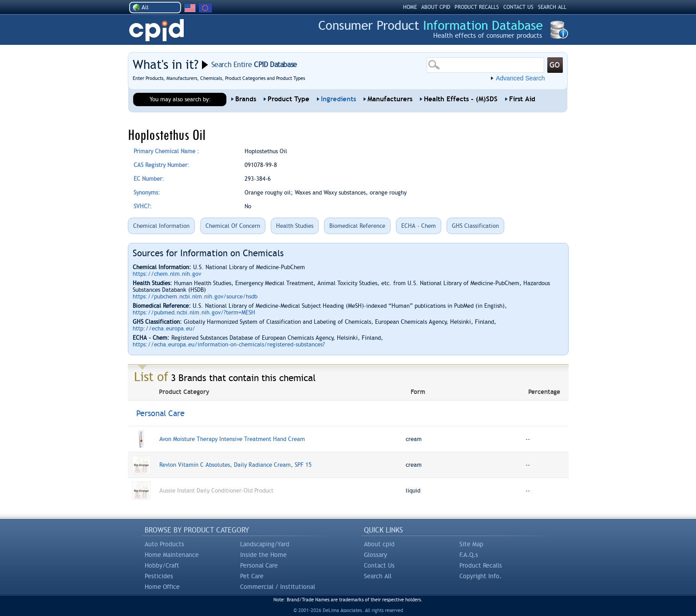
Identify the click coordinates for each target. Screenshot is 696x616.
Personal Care (259, 565)
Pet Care (252, 576)
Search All (378, 576)
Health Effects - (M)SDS (461, 99)
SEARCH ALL (552, 7)
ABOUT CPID (436, 7)
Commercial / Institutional (278, 587)
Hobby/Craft (162, 565)
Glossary (376, 555)
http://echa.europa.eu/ (164, 328)
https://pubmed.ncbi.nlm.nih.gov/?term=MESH (194, 312)
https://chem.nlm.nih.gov (167, 274)
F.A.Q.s (469, 555)
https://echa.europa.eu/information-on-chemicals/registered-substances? (229, 344)
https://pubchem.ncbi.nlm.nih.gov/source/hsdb (195, 296)
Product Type (289, 99)
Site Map (471, 544)
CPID (156, 30)
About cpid (379, 544)
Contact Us (379, 565)
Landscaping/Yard (265, 544)
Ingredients (338, 99)
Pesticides (159, 576)
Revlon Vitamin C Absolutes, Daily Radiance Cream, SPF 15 (235, 465)
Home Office (162, 587)
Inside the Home (263, 555)
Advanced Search (520, 78)
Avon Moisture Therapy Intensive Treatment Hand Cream (232, 439)
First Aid (522, 99)
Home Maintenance (172, 555)
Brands (246, 99)
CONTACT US (518, 7)
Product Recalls (481, 565)
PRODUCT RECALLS (477, 7)
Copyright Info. (480, 576)
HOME (410, 7)
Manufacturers (390, 99)
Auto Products (164, 544)
